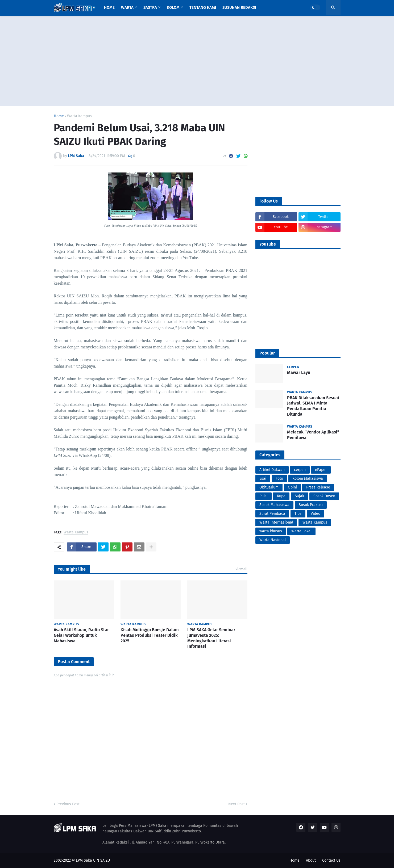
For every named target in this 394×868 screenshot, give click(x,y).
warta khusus (271, 531)
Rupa (281, 496)
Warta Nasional (273, 540)
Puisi (264, 496)
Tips (298, 514)
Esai (263, 479)
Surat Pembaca (272, 514)
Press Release (318, 487)
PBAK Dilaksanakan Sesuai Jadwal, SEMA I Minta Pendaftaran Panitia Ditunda (313, 406)
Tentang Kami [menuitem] (203, 7)
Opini (292, 487)
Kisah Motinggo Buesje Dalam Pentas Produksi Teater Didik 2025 (150, 635)
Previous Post (68, 804)
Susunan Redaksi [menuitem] (239, 7)
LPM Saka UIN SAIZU (93, 860)
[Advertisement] (197, 61)
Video (316, 514)
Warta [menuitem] (127, 7)
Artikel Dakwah (272, 470)
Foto (279, 479)
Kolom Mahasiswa (308, 479)
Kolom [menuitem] (173, 7)
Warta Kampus (79, 116)
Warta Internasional (276, 522)
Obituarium (269, 487)
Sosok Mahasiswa (274, 505)
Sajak (299, 496)
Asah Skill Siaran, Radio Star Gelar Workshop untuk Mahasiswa (81, 635)
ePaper (321, 470)
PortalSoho (55, 555)
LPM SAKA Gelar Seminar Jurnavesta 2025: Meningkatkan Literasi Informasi (211, 638)
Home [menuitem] (109, 7)
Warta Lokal (301, 531)
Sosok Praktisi (311, 505)
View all (241, 569)
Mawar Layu (299, 372)
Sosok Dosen (324, 496)
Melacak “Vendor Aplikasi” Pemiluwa (313, 435)
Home (59, 116)
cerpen (300, 470)
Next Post (237, 804)
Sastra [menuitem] (150, 7)
